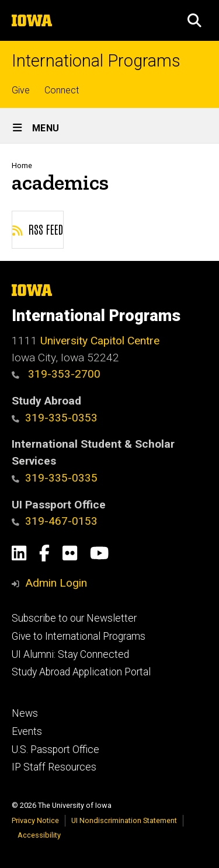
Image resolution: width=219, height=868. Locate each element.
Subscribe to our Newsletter (74, 618)
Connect (62, 90)
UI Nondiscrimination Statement (124, 820)
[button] (194, 20)
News (25, 713)
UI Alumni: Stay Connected (70, 654)
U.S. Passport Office (55, 750)
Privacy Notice (35, 820)
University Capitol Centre (100, 341)
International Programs (96, 61)
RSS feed (38, 229)
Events (27, 731)
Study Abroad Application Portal (81, 672)
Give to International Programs (79, 636)
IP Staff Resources (54, 767)
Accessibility (39, 835)
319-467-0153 (55, 521)
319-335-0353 (55, 418)
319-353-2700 (56, 374)
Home (22, 165)
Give (21, 90)
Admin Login (56, 583)
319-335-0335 (55, 478)
